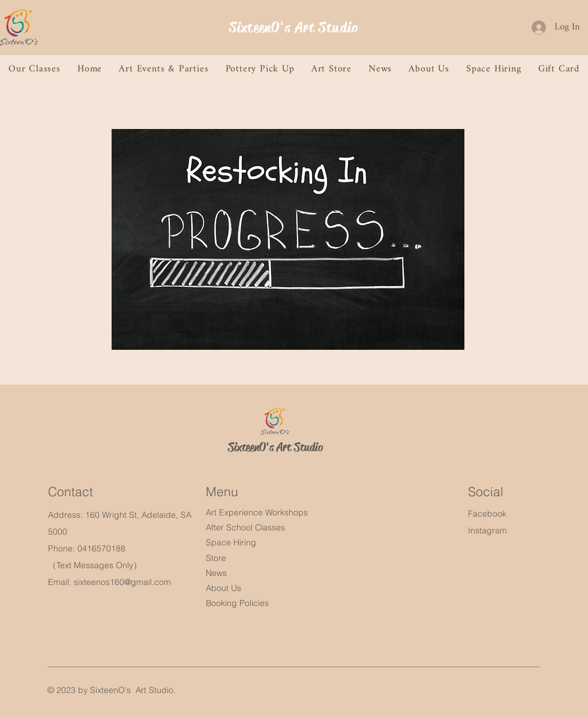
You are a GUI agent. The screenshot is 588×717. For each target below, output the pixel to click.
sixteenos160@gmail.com (122, 582)
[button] (34, 69)
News (216, 573)
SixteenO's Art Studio (294, 28)
